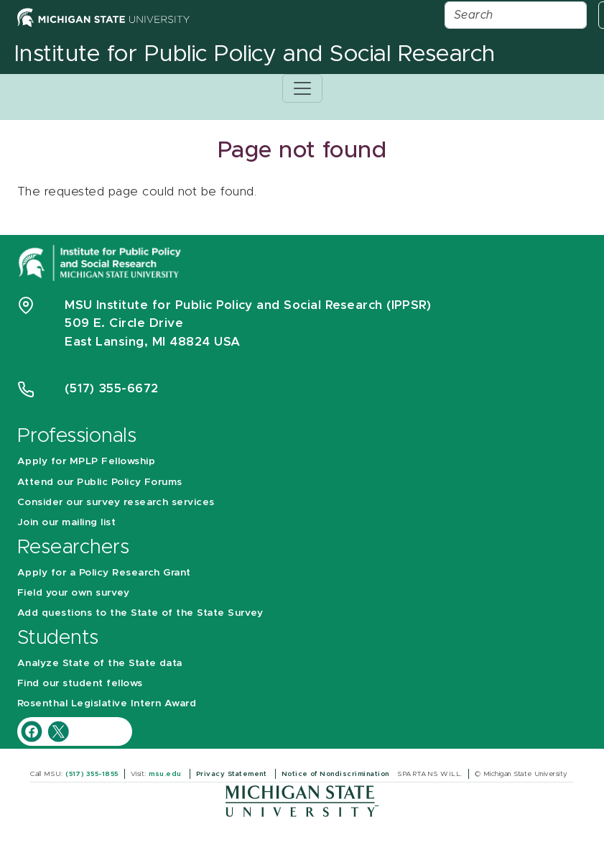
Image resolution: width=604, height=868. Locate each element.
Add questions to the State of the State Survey (140, 613)
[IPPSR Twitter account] (58, 730)
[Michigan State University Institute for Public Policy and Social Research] (101, 262)
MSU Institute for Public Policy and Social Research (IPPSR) (248, 305)
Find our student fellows (80, 683)
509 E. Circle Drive (124, 323)
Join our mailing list (66, 522)
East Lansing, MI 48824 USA (154, 342)
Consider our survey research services (116, 502)
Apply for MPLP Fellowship (86, 461)
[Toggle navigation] (302, 88)
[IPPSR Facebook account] (33, 730)
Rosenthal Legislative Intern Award (107, 703)
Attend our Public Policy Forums (100, 482)
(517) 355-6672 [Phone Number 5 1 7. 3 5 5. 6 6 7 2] (112, 388)
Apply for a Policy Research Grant (104, 573)
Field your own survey (73, 593)
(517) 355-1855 (92, 774)
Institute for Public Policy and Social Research (255, 55)
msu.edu (166, 774)
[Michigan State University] (302, 801)
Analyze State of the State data (100, 663)
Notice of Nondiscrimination (336, 774)
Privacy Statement (233, 774)
